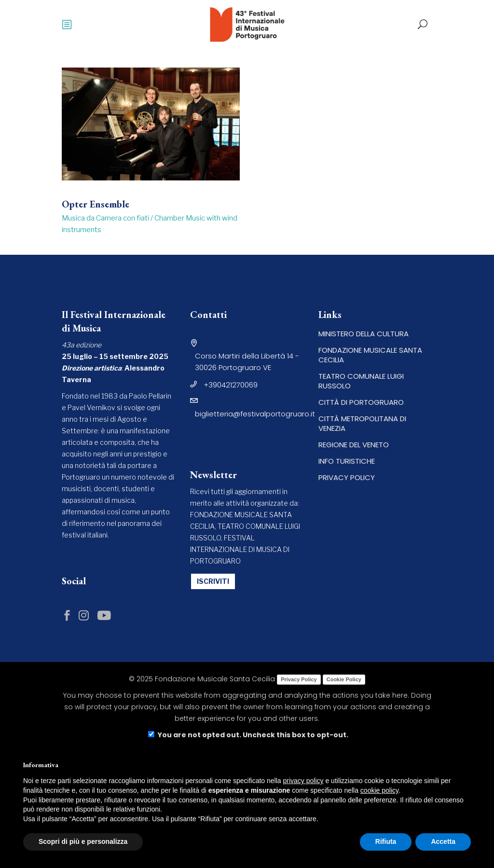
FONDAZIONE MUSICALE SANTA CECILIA (370, 355)
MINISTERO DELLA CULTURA (364, 334)
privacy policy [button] (303, 781)
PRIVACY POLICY (347, 477)
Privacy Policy (299, 679)
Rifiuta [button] (386, 841)
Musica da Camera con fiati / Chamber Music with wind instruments (150, 224)
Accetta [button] (443, 841)
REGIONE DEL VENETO (354, 445)
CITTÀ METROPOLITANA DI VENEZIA (362, 423)
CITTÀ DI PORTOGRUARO (361, 402)
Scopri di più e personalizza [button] (83, 841)
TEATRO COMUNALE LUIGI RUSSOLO (361, 381)
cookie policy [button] (379, 790)
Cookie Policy (344, 679)
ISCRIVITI (213, 581)
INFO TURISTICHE (347, 461)
